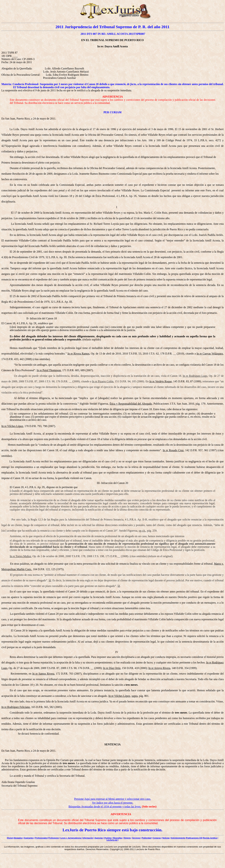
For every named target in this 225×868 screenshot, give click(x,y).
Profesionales (41, 838)
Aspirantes (29, 838)
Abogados (18, 838)
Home (10, 838)
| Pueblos (107, 838)
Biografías (118, 838)
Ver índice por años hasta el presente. (112, 803)
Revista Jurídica (210, 838)
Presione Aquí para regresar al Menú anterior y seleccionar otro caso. (112, 799)
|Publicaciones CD (194, 838)
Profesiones (54, 838)
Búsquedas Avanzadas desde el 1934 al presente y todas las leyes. (105, 807)
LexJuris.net (112, 840)
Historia (127, 838)
